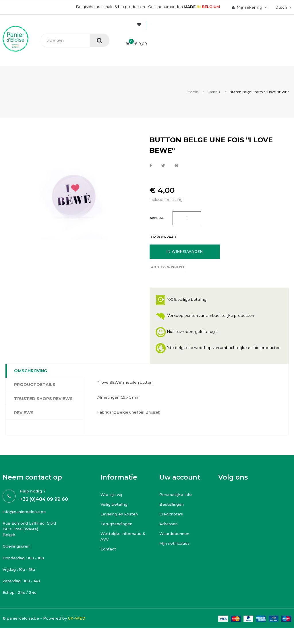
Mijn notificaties (174, 543)
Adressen (169, 524)
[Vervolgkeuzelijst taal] (283, 7)
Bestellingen (172, 504)
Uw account (180, 477)
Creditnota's (171, 514)
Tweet (163, 166)
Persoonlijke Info (176, 494)
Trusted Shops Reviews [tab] (43, 399)
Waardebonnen (174, 534)
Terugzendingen (116, 524)
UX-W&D (77, 618)
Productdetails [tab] (35, 385)
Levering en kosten (119, 514)
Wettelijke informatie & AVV (123, 536)
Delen (151, 166)
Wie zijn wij (111, 494)
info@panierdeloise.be (24, 512)
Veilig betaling (114, 504)
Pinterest (176, 166)
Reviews (24, 413)
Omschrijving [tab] (31, 371)
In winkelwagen (185, 252)
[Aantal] (187, 218)
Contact (108, 549)
